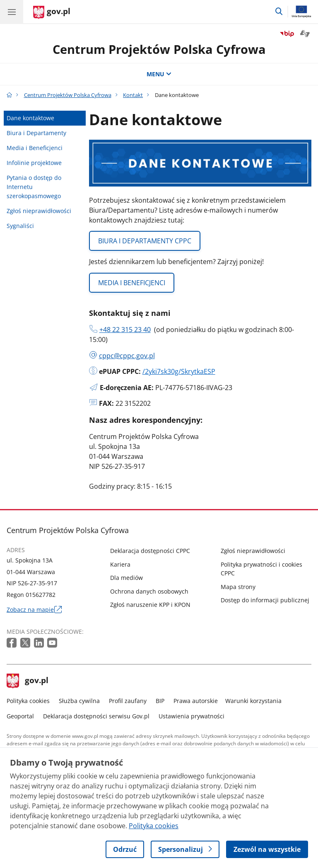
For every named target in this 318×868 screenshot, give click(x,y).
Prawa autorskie (196, 701)
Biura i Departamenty (36, 133)
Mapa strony (238, 587)
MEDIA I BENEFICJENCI (132, 283)
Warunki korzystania (253, 701)
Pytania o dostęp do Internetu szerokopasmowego (34, 187)
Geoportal (20, 716)
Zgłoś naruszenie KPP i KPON (150, 605)
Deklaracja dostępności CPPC (150, 551)
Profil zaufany (128, 701)
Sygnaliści (20, 226)
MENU (159, 74)
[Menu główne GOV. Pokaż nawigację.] (12, 12)
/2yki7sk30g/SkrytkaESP (179, 371)
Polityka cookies (28, 701)
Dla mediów (126, 578)
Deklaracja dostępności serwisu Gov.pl (96, 716)
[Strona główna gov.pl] (52, 12)
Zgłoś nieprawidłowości (39, 211)
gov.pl (28, 681)
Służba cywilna (79, 701)
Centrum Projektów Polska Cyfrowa (159, 49)
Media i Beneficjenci (35, 148)
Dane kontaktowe (30, 118)
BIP (160, 701)
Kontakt (133, 95)
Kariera (120, 564)
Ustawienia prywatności (192, 716)
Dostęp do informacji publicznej (265, 600)
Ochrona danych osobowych (149, 591)
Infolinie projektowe (34, 163)
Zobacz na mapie (34, 610)
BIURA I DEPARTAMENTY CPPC (145, 241)
